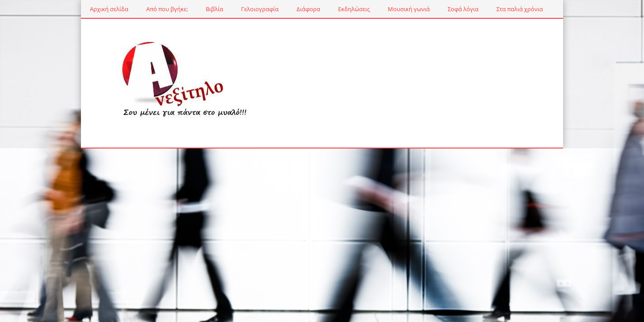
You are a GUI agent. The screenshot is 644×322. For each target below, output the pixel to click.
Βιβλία (187, 9)
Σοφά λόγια (436, 9)
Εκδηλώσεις (327, 9)
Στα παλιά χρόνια (492, 9)
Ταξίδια (544, 9)
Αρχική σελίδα (82, 9)
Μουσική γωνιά (381, 9)
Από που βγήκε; (140, 9)
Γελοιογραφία (233, 9)
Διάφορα (281, 9)
